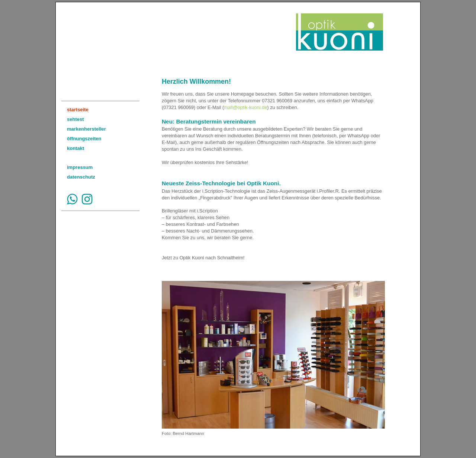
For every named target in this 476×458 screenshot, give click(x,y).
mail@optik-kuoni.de (245, 107)
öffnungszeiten (84, 139)
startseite (78, 110)
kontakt (75, 148)
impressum (80, 167)
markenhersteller (86, 129)
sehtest (75, 119)
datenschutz (81, 177)
